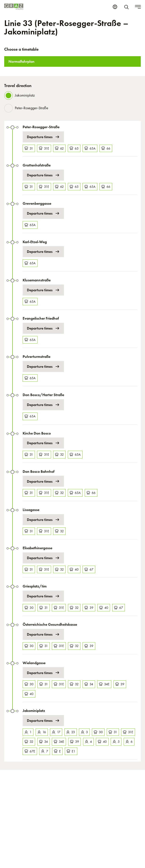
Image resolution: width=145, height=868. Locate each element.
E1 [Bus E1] (71, 751)
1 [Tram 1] (28, 732)
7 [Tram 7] (45, 751)
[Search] (127, 7)
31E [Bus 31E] (44, 148)
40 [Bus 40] (74, 569)
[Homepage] (14, 7)
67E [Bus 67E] (30, 751)
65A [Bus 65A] (90, 148)
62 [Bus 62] (59, 148)
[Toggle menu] (138, 7)
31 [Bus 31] (29, 148)
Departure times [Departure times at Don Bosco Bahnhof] (43, 481)
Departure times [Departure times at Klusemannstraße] (43, 290)
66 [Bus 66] (106, 148)
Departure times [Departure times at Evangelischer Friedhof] (43, 328)
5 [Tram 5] (116, 742)
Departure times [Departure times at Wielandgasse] (43, 673)
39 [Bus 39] (89, 608)
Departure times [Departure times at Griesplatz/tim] (43, 596)
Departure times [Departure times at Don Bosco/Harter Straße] (43, 405)
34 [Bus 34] (89, 684)
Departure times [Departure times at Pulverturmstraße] (43, 367)
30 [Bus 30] (29, 608)
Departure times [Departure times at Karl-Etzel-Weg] (43, 252)
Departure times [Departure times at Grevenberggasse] (43, 213)
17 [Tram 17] (56, 732)
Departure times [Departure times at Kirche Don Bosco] (43, 443)
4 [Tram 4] (88, 742)
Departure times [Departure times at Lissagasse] (43, 520)
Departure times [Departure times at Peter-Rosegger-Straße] (43, 137)
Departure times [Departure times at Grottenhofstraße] (43, 175)
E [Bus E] (57, 751)
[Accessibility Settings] (115, 7)
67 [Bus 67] (89, 569)
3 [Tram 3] (84, 732)
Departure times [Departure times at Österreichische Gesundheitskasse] (43, 634)
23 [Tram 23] (71, 732)
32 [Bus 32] (59, 454)
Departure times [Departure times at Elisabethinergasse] (43, 558)
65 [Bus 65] (74, 148)
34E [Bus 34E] (104, 684)
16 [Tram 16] (42, 732)
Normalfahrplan (21, 61)
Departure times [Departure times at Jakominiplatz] (43, 721)
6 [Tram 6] (129, 742)
